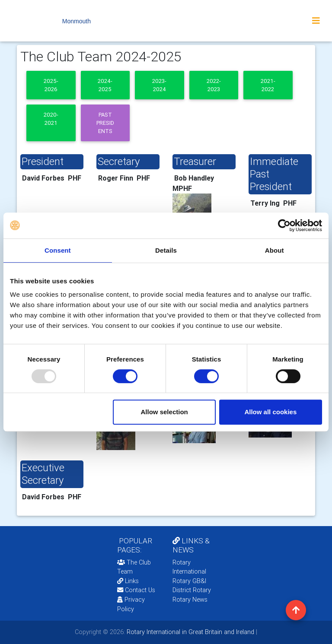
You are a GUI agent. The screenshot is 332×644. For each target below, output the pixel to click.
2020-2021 (51, 119)
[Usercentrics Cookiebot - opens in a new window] (284, 225)
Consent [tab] (58, 250)
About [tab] (275, 250)
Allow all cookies (270, 412)
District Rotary (192, 590)
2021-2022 (268, 85)
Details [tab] (166, 250)
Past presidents (105, 123)
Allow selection (164, 412)
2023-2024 (159, 85)
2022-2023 (214, 85)
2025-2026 (51, 85)
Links (128, 581)
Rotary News (190, 600)
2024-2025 (105, 85)
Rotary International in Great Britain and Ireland (190, 632)
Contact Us (136, 590)
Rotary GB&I (189, 581)
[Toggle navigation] (316, 21)
